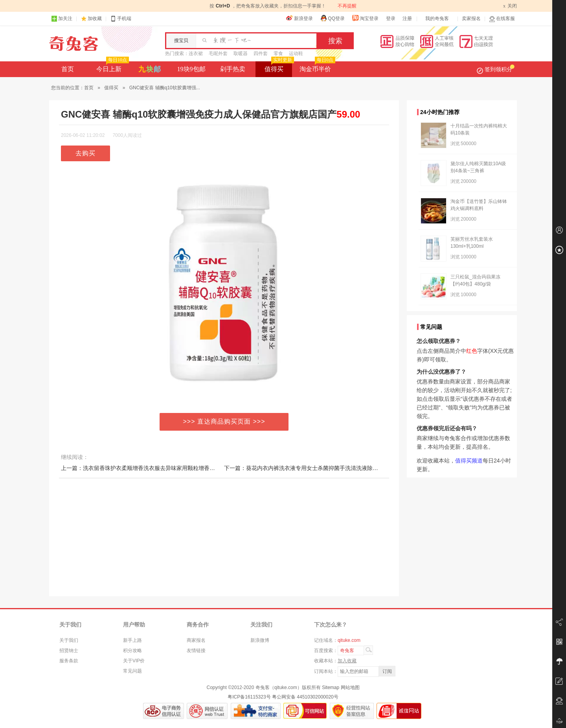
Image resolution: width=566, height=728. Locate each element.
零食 (278, 53)
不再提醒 (347, 6)
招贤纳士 (69, 651)
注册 (407, 18)
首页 (68, 69)
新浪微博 (260, 640)
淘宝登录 (365, 18)
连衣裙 (196, 53)
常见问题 (132, 671)
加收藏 (95, 18)
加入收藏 (347, 661)
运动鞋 (296, 53)
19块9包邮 (191, 69)
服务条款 (69, 661)
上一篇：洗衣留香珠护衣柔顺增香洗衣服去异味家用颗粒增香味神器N (145, 468)
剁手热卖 (233, 69)
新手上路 (132, 640)
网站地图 (350, 687)
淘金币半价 (317, 67)
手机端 (121, 19)
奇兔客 (74, 44)
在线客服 (502, 19)
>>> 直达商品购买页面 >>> (224, 421)
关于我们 (69, 640)
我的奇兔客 (437, 18)
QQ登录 (332, 18)
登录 (391, 18)
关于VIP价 (134, 661)
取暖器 (241, 53)
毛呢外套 (218, 53)
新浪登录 (300, 18)
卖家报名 (471, 18)
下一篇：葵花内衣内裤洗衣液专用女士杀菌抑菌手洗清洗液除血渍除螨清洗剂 (318, 468)
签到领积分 (496, 69)
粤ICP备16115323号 (249, 697)
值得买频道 (469, 461)
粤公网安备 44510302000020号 (305, 697)
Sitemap (331, 687)
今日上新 (112, 67)
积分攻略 (132, 651)
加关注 (62, 19)
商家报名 (196, 640)
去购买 (85, 153)
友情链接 (196, 651)
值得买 (278, 67)
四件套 (261, 53)
